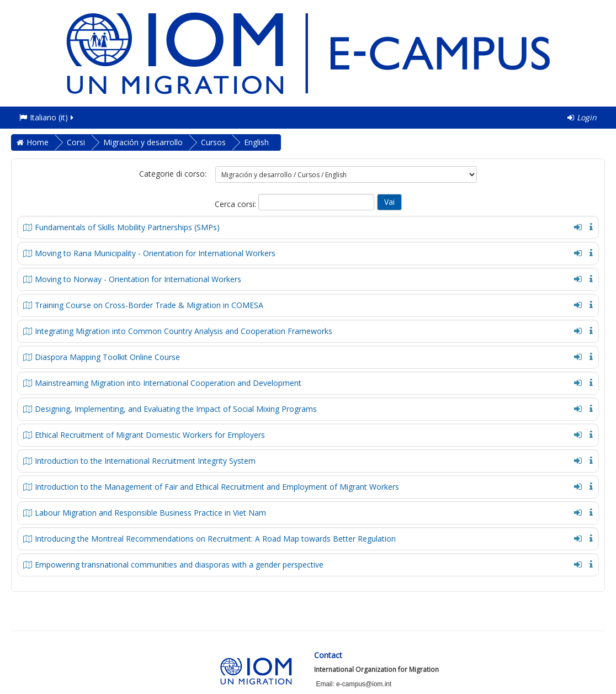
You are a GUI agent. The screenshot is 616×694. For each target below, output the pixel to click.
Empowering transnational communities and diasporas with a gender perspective (179, 565)
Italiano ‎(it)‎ (47, 117)
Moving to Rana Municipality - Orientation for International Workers (155, 253)
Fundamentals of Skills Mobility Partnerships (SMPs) (127, 227)
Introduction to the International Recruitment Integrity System (145, 461)
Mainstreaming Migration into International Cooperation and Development (168, 383)
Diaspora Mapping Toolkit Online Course (107, 357)
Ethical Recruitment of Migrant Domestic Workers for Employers (150, 435)
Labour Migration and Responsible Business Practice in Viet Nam (150, 513)
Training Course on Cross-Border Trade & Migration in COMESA (149, 305)
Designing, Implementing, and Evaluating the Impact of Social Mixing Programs (176, 409)
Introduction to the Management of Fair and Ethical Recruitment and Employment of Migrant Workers (217, 487)
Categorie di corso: (173, 174)
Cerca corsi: (237, 204)
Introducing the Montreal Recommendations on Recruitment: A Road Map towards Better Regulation (215, 539)
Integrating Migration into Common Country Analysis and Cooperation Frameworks (184, 331)
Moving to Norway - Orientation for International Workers (138, 279)
